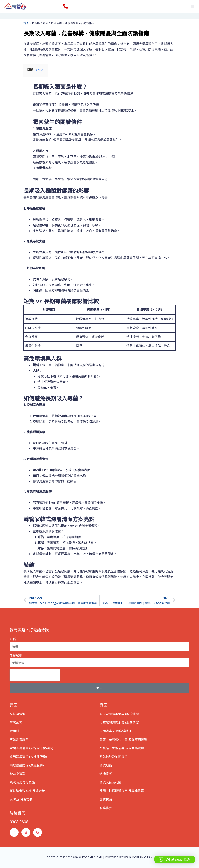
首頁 (26, 23)
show (40, 70)
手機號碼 (16, 656)
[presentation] (35, 675)
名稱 (13, 639)
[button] (192, 6)
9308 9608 (19, 822)
